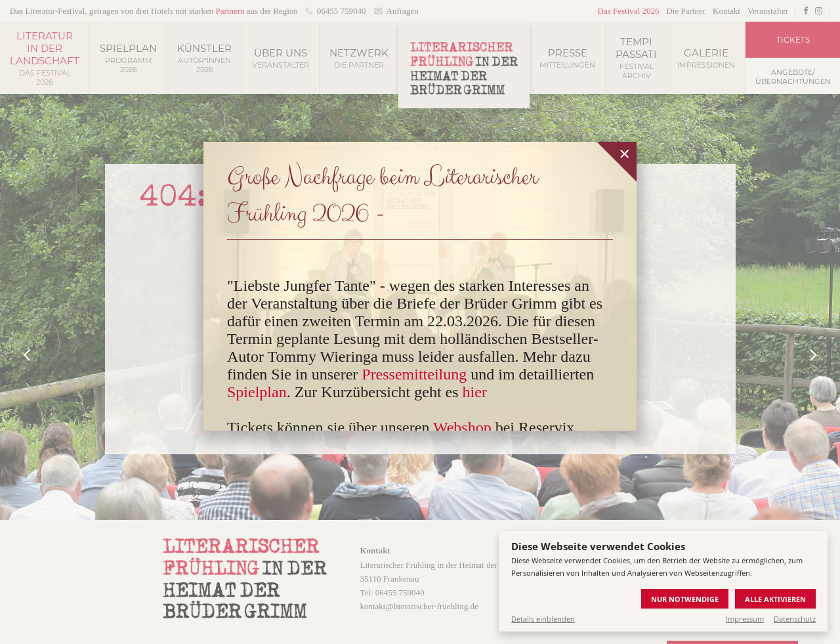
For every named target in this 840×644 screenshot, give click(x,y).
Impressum (745, 619)
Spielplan (257, 392)
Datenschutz (795, 619)
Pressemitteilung (414, 374)
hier (475, 392)
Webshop (462, 427)
